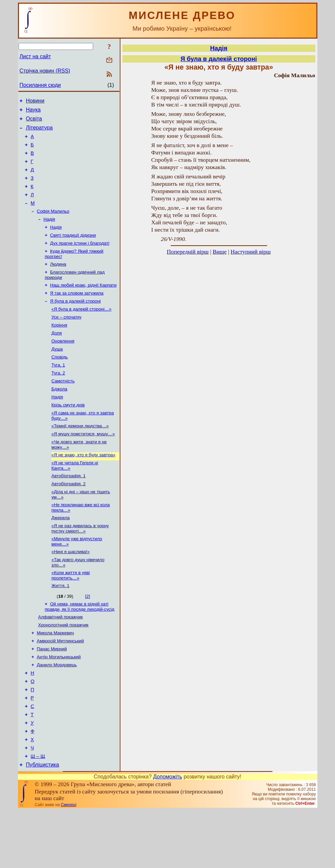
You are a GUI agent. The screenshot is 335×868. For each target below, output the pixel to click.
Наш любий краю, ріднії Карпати (84, 304)
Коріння (60, 347)
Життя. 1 (61, 626)
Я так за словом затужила (77, 313)
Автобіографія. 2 (69, 518)
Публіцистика (43, 822)
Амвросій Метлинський (61, 684)
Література (39, 132)
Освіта (34, 122)
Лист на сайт (35, 56)
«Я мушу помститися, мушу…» (83, 465)
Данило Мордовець (57, 710)
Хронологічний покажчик (63, 667)
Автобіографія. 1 (69, 509)
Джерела (61, 554)
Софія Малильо (53, 225)
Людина (58, 282)
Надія (49, 233)
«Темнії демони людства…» (80, 456)
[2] (88, 637)
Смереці (69, 862)
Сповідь (60, 382)
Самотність (63, 408)
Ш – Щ (38, 813)
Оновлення (63, 365)
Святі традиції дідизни (73, 251)
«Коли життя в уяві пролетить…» (71, 615)
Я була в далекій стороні (76, 321)
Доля (57, 356)
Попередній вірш (188, 252)
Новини (35, 102)
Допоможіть (167, 834)
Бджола (60, 417)
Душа (57, 373)
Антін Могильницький (59, 702)
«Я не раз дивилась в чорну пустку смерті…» (80, 565)
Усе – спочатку (67, 339)
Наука (33, 112)
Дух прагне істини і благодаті (80, 259)
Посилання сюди (40, 85)
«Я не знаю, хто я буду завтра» (84, 487)
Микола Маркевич (55, 676)
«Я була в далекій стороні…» (82, 330)
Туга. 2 (58, 399)
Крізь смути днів (68, 434)
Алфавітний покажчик (61, 658)
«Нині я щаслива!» (71, 590)
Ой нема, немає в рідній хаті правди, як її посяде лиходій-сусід (80, 648)
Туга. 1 (58, 391)
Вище (220, 252)
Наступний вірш (251, 252)
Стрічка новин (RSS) (45, 71)
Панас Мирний (52, 693)
